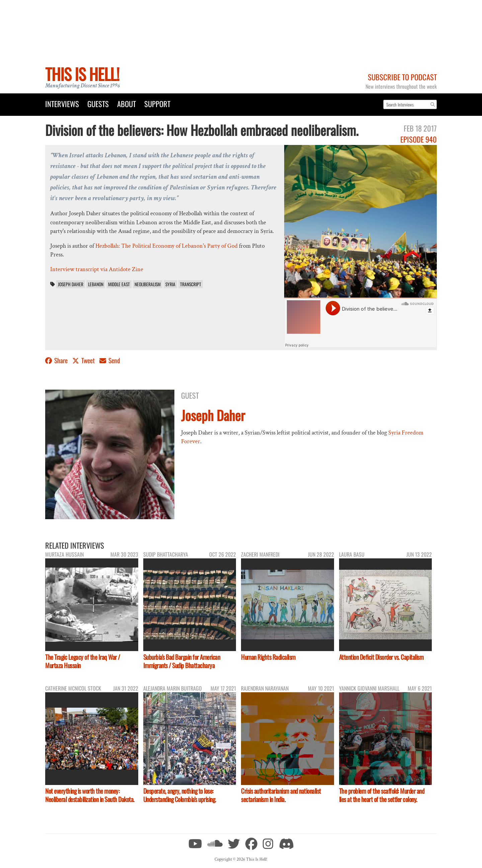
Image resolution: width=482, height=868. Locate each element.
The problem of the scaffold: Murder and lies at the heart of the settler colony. (382, 795)
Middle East (119, 284)
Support (157, 104)
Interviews (62, 104)
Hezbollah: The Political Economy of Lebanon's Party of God (167, 246)
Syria (170, 284)
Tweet (84, 360)
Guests (98, 104)
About (127, 104)
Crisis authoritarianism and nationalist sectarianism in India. (281, 795)
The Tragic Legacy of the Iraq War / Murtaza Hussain (83, 661)
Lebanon (96, 284)
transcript (191, 284)
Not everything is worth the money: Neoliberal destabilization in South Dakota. (90, 795)
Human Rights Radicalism (268, 657)
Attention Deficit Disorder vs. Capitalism (381, 657)
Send (110, 360)
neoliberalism (148, 284)
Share (57, 360)
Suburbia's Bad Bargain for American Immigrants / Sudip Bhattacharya (182, 661)
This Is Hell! (82, 74)
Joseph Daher (71, 284)
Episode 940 (419, 139)
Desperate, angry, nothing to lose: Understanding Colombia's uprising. (180, 795)
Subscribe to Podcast (402, 77)
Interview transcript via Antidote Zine (97, 269)
